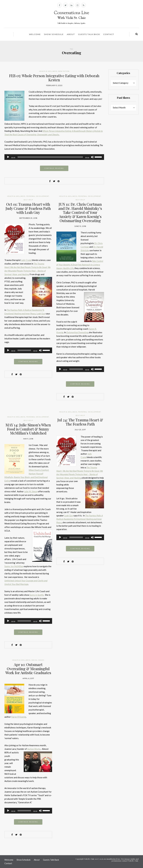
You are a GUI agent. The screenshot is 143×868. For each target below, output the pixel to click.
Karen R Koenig (19, 717)
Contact (109, 34)
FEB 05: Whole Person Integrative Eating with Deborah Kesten (54, 78)
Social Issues (38, 660)
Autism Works (34, 749)
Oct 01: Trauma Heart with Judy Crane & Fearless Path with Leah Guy (28, 208)
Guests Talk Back (89, 34)
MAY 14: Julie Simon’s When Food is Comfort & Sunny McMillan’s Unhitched (28, 429)
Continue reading (54, 168)
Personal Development (38, 196)
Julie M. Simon (31, 491)
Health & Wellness (48, 71)
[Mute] (92, 157)
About (71, 34)
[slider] (50, 157)
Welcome (35, 34)
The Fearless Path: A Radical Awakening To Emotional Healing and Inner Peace (80, 519)
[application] (54, 157)
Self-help (28, 200)
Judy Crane (26, 260)
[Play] (8, 157)
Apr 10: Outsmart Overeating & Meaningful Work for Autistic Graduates (28, 669)
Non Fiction (64, 71)
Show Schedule (54, 34)
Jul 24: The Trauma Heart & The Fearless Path (80, 422)
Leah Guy (41, 314)
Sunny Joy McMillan (14, 566)
